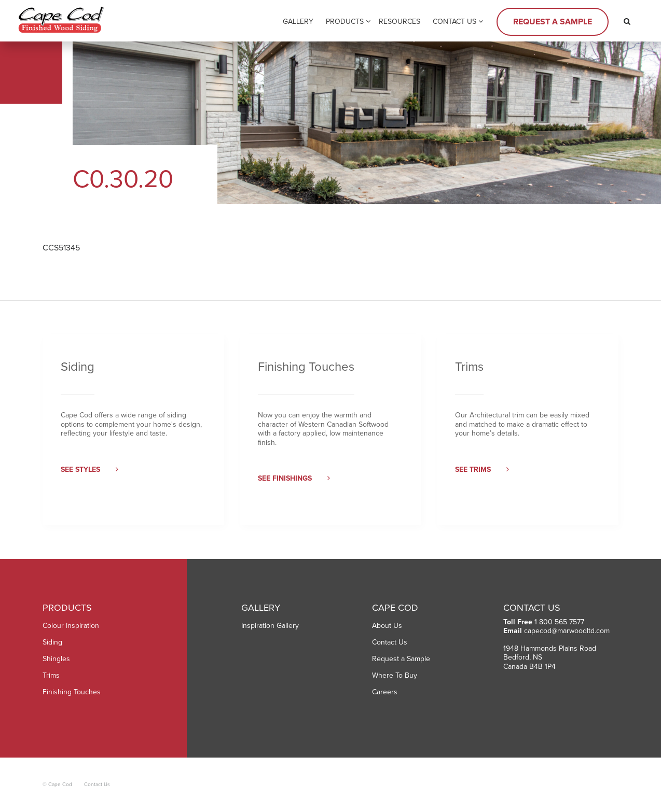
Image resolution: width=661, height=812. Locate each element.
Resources (400, 22)
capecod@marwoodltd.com (567, 631)
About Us (387, 626)
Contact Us (455, 22)
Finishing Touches (72, 692)
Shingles (56, 659)
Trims (51, 675)
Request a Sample (553, 22)
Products (345, 22)
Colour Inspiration (71, 626)
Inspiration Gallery (270, 626)
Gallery (298, 22)
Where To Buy (395, 675)
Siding (52, 642)
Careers (385, 692)
